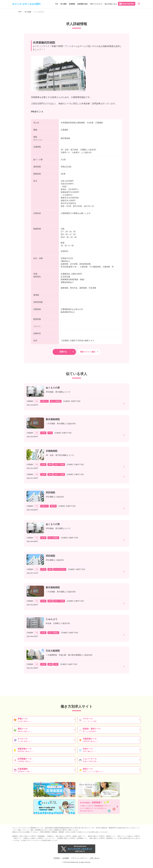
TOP (57, 4)
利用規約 (57, 858)
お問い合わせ (95, 858)
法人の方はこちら (111, 4)
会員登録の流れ (83, 4)
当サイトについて (96, 4)
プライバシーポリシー (79, 858)
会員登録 (72, 4)
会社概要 (66, 858)
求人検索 (63, 4)
